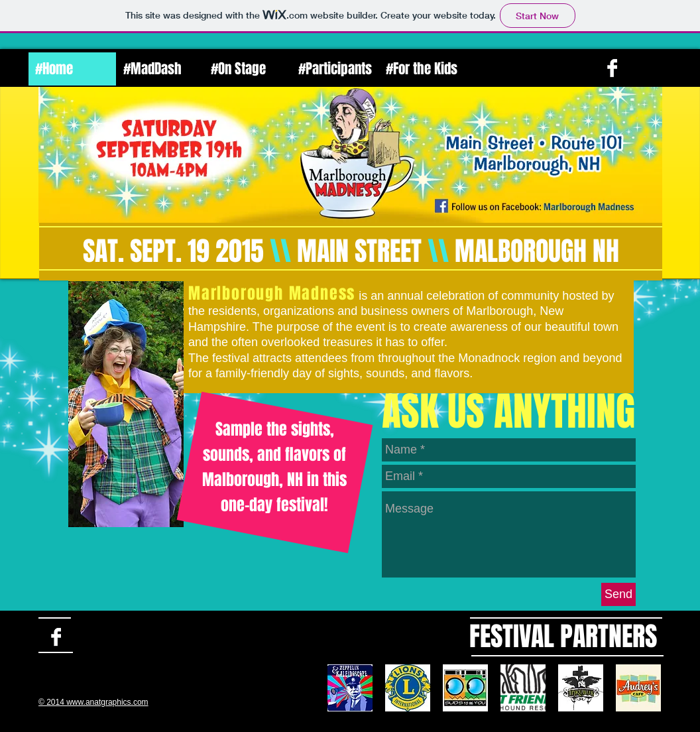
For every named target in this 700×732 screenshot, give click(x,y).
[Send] (618, 594)
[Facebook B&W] (612, 68)
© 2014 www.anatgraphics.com (93, 702)
